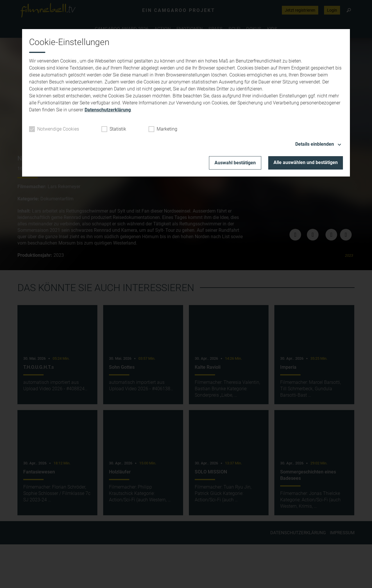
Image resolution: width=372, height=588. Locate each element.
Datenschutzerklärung (108, 110)
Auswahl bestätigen (235, 163)
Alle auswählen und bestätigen (306, 162)
